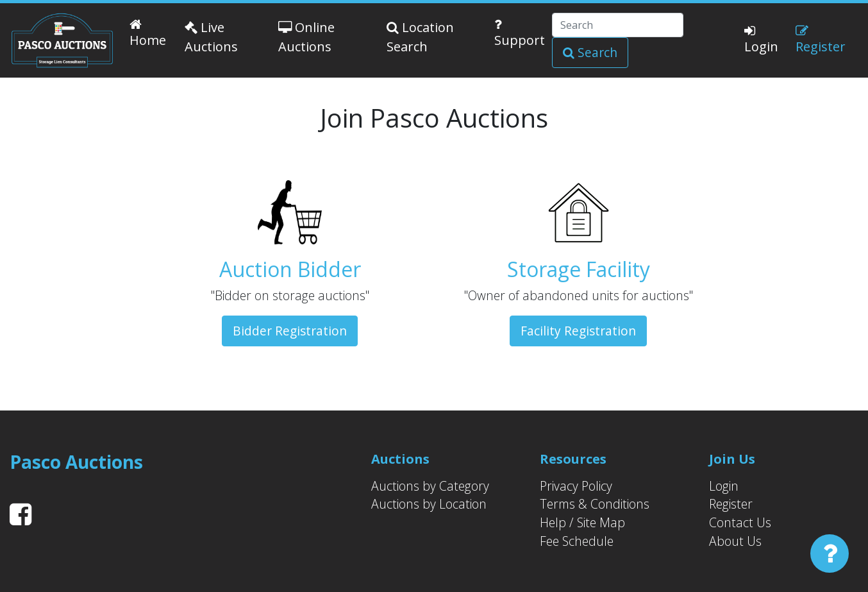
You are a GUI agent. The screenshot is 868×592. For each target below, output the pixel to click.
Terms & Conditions (595, 504)
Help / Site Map (582, 522)
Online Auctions (306, 37)
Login (761, 40)
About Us (735, 541)
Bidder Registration (290, 331)
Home (148, 33)
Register (821, 40)
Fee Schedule (577, 541)
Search (590, 52)
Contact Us (740, 522)
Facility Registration (578, 331)
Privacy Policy (576, 486)
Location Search (420, 37)
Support (520, 33)
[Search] (618, 25)
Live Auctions (211, 37)
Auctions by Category (430, 486)
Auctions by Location (429, 504)
